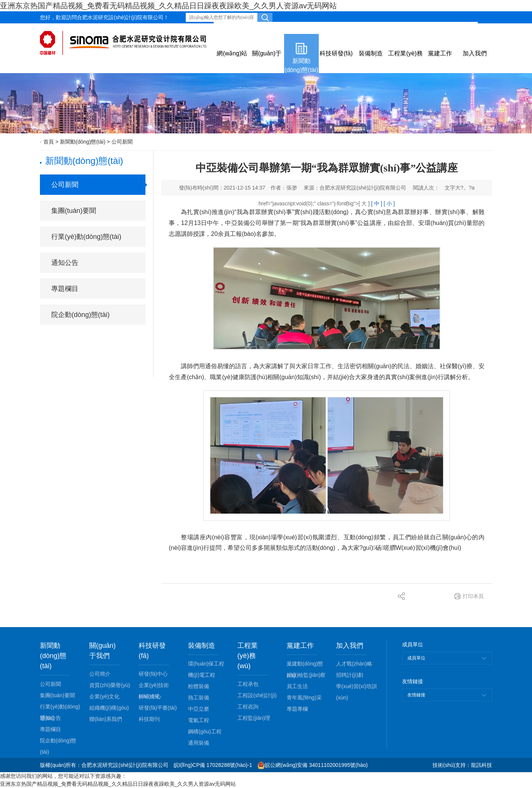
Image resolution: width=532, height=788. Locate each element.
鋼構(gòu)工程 (205, 731)
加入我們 (475, 53)
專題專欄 (297, 709)
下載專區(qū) (375, 28)
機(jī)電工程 (202, 675)
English (407, 28)
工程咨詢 (248, 707)
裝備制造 (371, 53)
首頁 (49, 142)
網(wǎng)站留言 (305, 28)
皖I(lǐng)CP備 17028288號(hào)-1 (213, 765)
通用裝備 (199, 743)
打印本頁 (473, 596)
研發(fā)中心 (153, 674)
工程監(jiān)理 (254, 718)
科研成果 (149, 696)
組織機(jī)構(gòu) (109, 708)
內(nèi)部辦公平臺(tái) (448, 28)
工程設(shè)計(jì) (257, 695)
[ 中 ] (377, 204)
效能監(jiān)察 (234, 28)
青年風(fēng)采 (304, 698)
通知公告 (65, 263)
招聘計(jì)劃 (350, 675)
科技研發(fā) (336, 53)
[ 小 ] (389, 204)
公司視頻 (342, 28)
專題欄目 (65, 289)
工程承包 (248, 684)
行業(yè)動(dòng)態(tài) (86, 237)
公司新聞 (122, 142)
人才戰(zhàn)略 (354, 664)
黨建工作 (440, 53)
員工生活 (297, 686)
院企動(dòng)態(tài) (80, 315)
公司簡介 (100, 674)
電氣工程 (199, 720)
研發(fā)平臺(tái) (158, 708)
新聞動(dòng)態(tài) (301, 65)
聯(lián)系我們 (106, 719)
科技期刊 (149, 719)
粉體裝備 (199, 686)
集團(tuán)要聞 (74, 211)
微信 (487, 28)
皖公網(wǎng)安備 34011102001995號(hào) (313, 765)
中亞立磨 (199, 709)
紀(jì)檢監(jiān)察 (306, 675)
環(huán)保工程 (206, 664)
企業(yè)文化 (104, 696)
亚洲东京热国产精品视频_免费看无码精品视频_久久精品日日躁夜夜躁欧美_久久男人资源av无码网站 (169, 6)
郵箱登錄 (268, 28)
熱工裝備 (199, 698)
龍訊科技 (482, 765)
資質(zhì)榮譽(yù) (110, 685)
